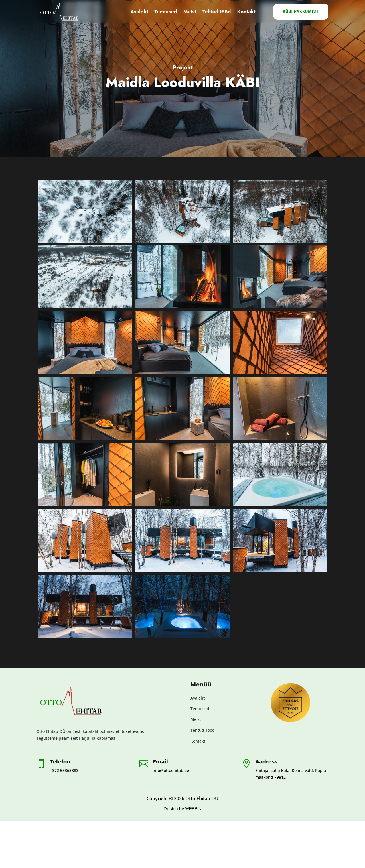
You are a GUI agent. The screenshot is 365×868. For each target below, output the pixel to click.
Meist (190, 12)
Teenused (166, 12)
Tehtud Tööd (203, 730)
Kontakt (246, 12)
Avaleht (139, 12)
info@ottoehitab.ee (171, 770)
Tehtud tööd (217, 12)
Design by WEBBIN (182, 809)
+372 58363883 (64, 770)
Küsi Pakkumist (301, 11)
